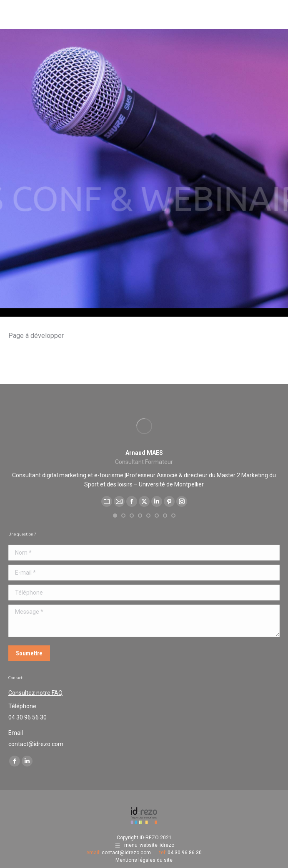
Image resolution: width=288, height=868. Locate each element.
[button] (115, 516)
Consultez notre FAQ (35, 693)
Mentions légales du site (144, 860)
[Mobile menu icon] (271, 12)
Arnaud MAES (144, 453)
